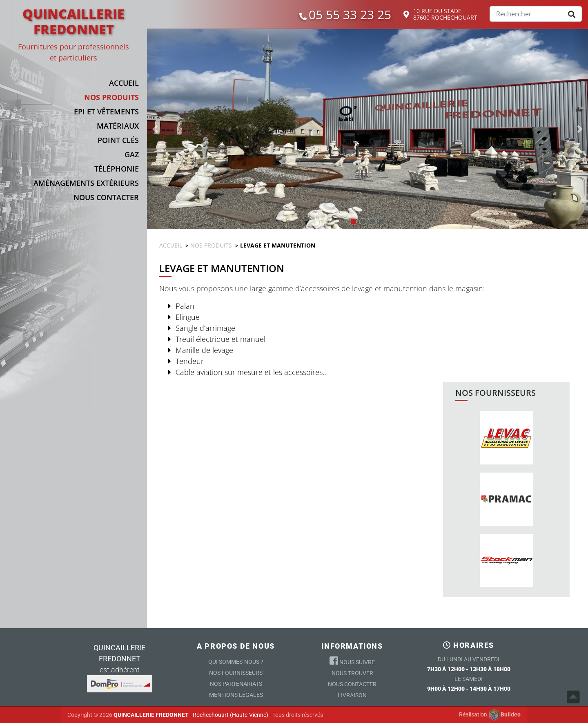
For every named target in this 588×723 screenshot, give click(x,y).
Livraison (352, 695)
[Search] (536, 14)
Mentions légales (236, 695)
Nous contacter (352, 684)
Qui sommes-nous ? (236, 662)
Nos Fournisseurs (236, 673)
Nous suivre (352, 661)
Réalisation (490, 715)
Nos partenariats (236, 684)
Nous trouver (352, 673)
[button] (79, 97)
